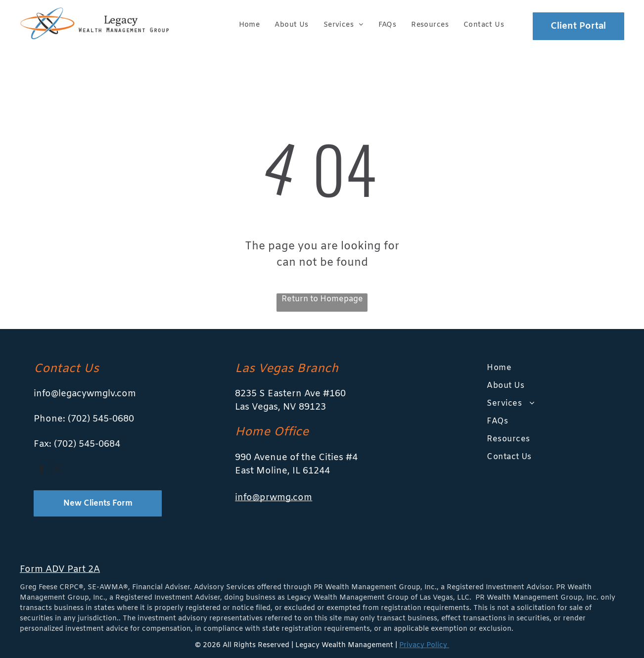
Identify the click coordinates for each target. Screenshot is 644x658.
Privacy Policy (424, 645)
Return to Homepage (322, 299)
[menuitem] (250, 25)
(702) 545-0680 (101, 419)
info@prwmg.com (274, 498)
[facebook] (42, 471)
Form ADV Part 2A (60, 569)
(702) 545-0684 (87, 444)
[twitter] (57, 471)
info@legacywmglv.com (85, 394)
